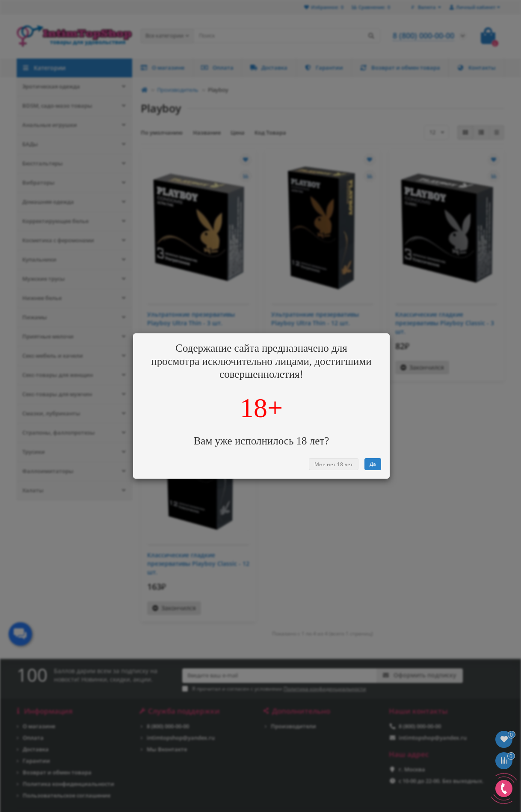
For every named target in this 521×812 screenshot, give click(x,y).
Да (373, 464)
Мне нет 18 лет (334, 464)
